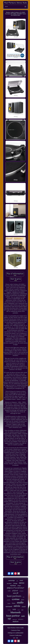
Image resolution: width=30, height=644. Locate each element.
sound (24, 607)
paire (23, 600)
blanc (14, 603)
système (16, 599)
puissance (21, 619)
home (9, 603)
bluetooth (16, 612)
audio (20, 602)
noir (23, 616)
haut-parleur (13, 616)
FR (17, 638)
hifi (9, 619)
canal (21, 580)
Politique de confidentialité (16, 633)
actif (17, 581)
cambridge (11, 581)
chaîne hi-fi (15, 619)
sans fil (16, 593)
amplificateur (16, 588)
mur (22, 610)
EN (14, 638)
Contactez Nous (16, 630)
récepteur (21, 591)
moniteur (13, 585)
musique (9, 610)
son (14, 609)
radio (9, 591)
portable (9, 600)
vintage (15, 583)
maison (16, 621)
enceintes (9, 583)
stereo (22, 583)
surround (9, 606)
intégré (19, 586)
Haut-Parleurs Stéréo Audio (16, 628)
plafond (15, 591)
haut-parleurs (14, 596)
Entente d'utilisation (16, 635)
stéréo (17, 606)
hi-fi (24, 597)
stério (19, 610)
